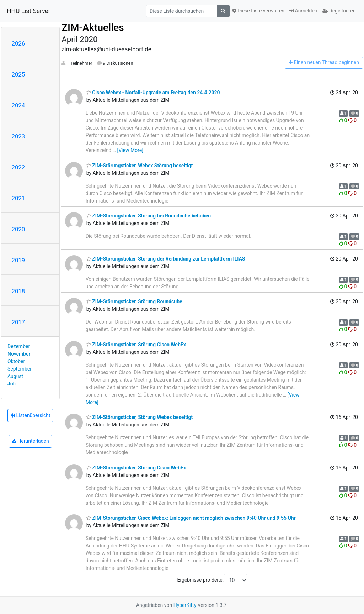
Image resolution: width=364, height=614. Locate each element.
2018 (18, 291)
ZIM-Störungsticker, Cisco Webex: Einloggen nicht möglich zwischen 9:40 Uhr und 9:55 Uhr (191, 518)
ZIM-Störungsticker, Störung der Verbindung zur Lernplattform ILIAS (166, 259)
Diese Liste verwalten (258, 11)
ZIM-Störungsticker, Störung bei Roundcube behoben (149, 216)
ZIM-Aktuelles (93, 28)
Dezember (19, 346)
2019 (18, 260)
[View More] (130, 150)
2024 (18, 105)
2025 (18, 74)
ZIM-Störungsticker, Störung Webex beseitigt (140, 417)
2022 (18, 167)
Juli (12, 384)
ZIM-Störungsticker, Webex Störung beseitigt (140, 166)
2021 (18, 198)
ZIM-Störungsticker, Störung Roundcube (134, 301)
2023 (18, 136)
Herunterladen (30, 441)
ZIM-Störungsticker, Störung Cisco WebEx (136, 345)
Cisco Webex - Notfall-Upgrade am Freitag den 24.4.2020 (153, 93)
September (20, 369)
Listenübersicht (30, 415)
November (19, 354)
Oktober (16, 361)
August (15, 376)
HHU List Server (29, 11)
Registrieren (339, 11)
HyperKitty (185, 605)
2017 (18, 322)
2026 (18, 43)
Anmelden (303, 11)
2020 (18, 229)
